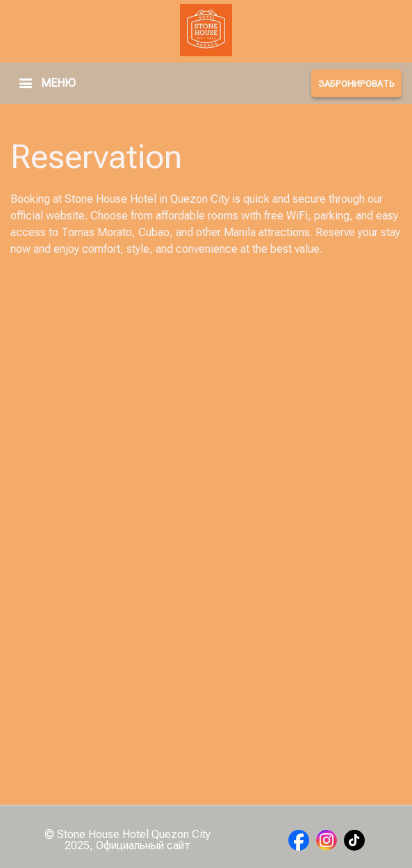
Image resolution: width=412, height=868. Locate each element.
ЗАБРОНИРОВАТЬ (356, 84)
